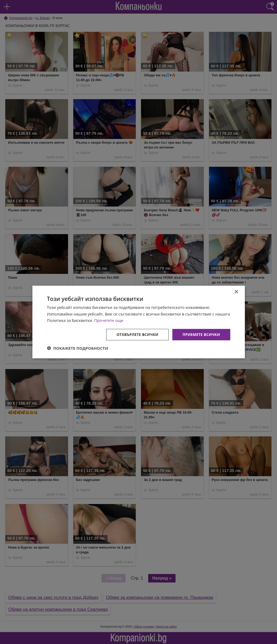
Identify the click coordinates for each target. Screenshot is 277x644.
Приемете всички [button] (201, 334)
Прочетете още (109, 320)
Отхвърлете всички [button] (136, 334)
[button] (78, 348)
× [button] (236, 292)
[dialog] (139, 322)
